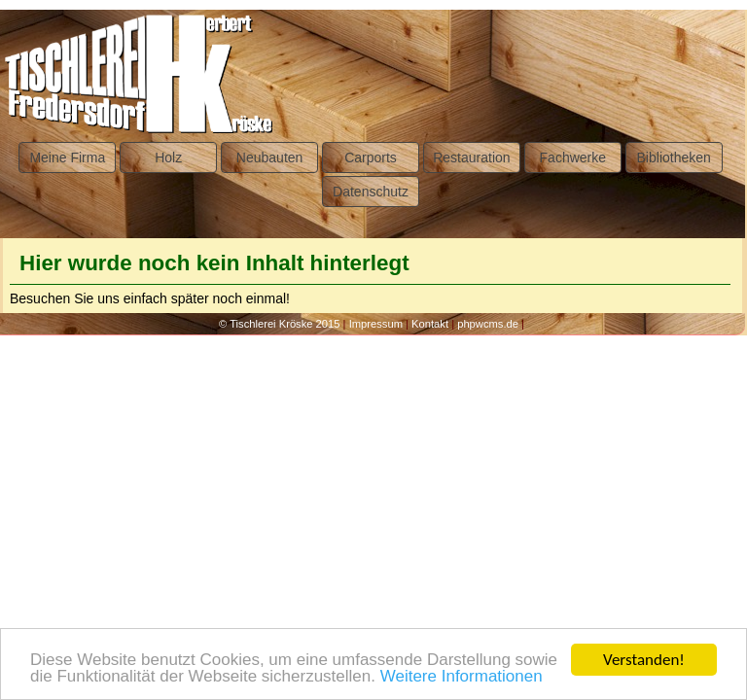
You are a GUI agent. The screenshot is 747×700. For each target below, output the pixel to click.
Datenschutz (371, 192)
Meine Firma (67, 157)
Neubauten (270, 157)
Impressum (376, 324)
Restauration (471, 157)
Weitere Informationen (462, 677)
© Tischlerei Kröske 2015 (280, 324)
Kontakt (430, 324)
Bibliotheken (674, 157)
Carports (371, 157)
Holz (168, 157)
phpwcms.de (488, 324)
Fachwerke (573, 157)
